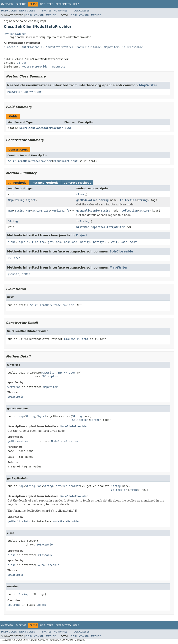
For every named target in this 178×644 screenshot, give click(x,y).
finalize (38, 242)
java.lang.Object (15, 34)
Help (76, 4)
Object (22, 63)
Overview (7, 4)
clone (12, 242)
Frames (47, 11)
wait (114, 242)
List (47, 211)
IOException (50, 376)
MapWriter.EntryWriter (24, 92)
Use (43, 4)
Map (10, 200)
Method (51, 15)
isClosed (14, 258)
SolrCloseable (132, 47)
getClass (54, 242)
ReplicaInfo (61, 211)
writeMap (83, 227)
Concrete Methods (77, 183)
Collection (128, 200)
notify (85, 242)
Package (21, 4)
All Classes (82, 11)
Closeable (11, 47)
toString (83, 221)
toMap (26, 274)
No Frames (61, 11)
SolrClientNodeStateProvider (41, 128)
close (80, 194)
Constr (39, 15)
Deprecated (63, 4)
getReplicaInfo (88, 211)
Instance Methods (45, 183)
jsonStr (13, 274)
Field (29, 15)
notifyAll (101, 242)
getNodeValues (87, 200)
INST (68, 128)
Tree (50, 4)
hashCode (70, 242)
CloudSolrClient (65, 161)
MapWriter (111, 47)
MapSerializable (89, 47)
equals (24, 242)
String (19, 200)
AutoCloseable (32, 47)
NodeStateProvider (60, 47)
